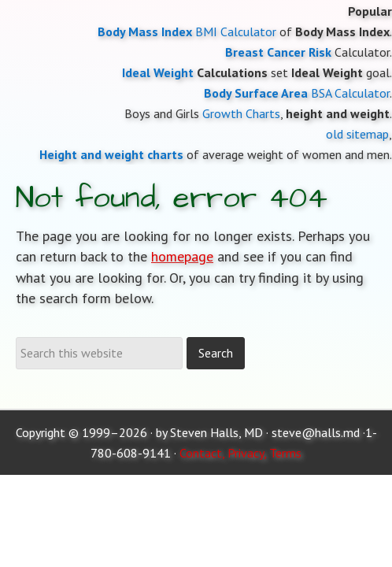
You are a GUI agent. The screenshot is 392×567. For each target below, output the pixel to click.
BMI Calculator (236, 31)
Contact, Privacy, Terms (240, 453)
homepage (182, 256)
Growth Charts (241, 113)
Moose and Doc (196, 0)
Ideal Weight (158, 72)
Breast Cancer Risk (278, 52)
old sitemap (357, 134)
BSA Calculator (350, 93)
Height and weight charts (111, 154)
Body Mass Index (145, 31)
